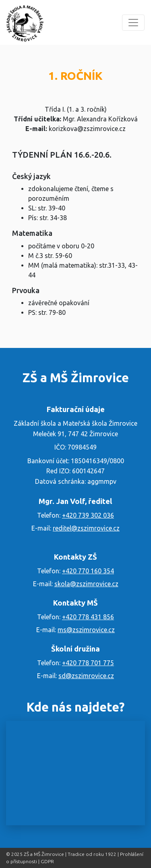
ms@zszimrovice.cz (86, 630)
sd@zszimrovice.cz (86, 676)
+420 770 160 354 (88, 571)
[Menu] (133, 23)
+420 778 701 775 (88, 663)
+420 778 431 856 (88, 617)
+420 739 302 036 (88, 515)
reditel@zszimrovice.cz (86, 528)
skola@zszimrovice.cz (86, 584)
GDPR (47, 861)
